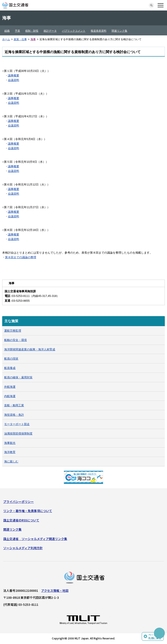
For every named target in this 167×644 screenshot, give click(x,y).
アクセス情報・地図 (55, 590)
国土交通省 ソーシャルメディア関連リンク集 (35, 539)
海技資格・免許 (14, 415)
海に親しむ (11, 461)
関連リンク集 (119, 31)
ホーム (6, 39)
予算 (17, 31)
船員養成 (10, 368)
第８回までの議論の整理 (21, 257)
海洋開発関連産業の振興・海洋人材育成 (30, 349)
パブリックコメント (74, 31)
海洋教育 (10, 452)
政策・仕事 (20, 39)
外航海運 (10, 387)
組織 (7, 31)
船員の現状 (11, 359)
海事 (33, 39)
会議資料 (14, 80)
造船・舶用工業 (14, 405)
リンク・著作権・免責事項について (28, 511)
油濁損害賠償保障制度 (18, 434)
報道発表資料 (99, 31)
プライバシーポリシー (19, 502)
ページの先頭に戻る (155, 636)
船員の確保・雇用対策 (18, 377)
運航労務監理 (13, 331)
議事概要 (14, 75)
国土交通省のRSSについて (21, 520)
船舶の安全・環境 (15, 340)
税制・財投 (32, 31)
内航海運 (10, 396)
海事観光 (10, 443)
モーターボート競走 (17, 424)
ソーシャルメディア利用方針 (23, 548)
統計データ (50, 31)
